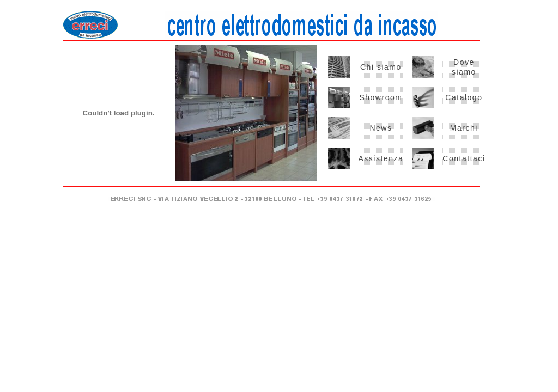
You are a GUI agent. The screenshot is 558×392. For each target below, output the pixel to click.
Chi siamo (381, 67)
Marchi (464, 128)
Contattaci (464, 158)
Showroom (381, 97)
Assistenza (381, 158)
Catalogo (464, 97)
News (381, 128)
